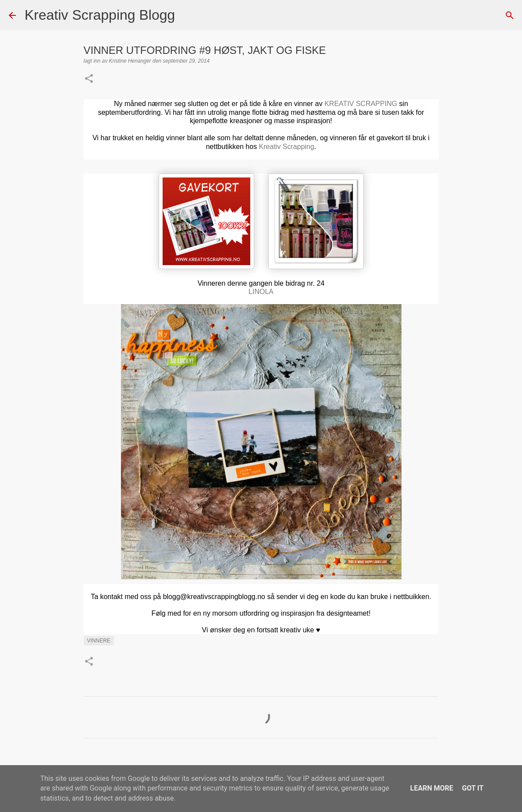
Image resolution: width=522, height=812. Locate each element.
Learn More (432, 788)
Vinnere (99, 641)
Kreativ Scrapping (287, 147)
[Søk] (187, 15)
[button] (89, 79)
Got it (473, 788)
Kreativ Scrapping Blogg (100, 15)
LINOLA (261, 292)
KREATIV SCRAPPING (361, 104)
